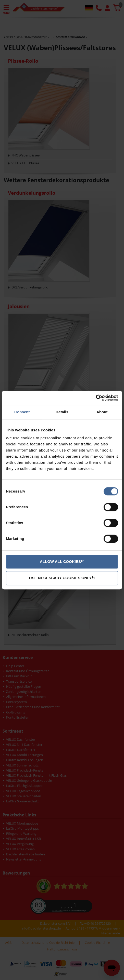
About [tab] (102, 412)
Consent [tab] (22, 412)
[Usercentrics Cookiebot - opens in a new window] (96, 398)
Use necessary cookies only (61, 578)
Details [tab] (62, 412)
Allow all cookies (61, 561)
